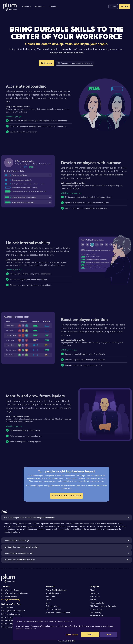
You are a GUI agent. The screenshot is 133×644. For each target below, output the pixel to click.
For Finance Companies (11, 614)
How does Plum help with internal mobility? (21, 547)
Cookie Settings (96, 609)
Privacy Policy (96, 613)
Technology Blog (52, 606)
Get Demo (124, 6)
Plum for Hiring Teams (10, 590)
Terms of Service (97, 616)
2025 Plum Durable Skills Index (58, 613)
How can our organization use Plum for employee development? (29, 518)
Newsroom (94, 593)
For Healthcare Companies (12, 620)
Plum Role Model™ (9, 596)
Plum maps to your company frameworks (75, 63)
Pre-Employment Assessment (13, 611)
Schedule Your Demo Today (66, 496)
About (92, 590)
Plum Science (51, 596)
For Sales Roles (7, 608)
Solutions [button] (27, 6)
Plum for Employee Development (15, 593)
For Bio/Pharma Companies (12, 617)
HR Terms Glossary (53, 609)
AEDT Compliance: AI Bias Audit (103, 606)
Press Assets (95, 596)
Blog (48, 603)
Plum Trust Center (97, 603)
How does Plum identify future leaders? (19, 560)
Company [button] (53, 6)
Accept (90, 634)
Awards (93, 600)
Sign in (113, 6)
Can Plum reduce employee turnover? (19, 553)
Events (48, 600)
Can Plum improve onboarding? (16, 540)
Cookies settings (71, 634)
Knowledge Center (53, 593)
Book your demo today (11, 600)
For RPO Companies (9, 624)
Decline (108, 634)
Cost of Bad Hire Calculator (56, 590)
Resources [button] (39, 6)
